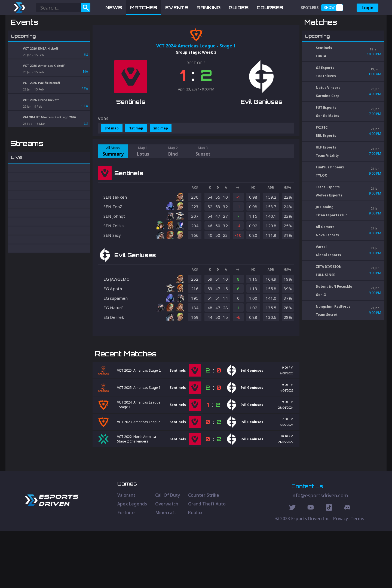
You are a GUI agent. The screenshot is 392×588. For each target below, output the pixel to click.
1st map (136, 157)
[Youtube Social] (311, 565)
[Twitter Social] (292, 565)
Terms (357, 575)
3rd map (112, 157)
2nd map (161, 157)
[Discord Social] (329, 565)
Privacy (341, 575)
